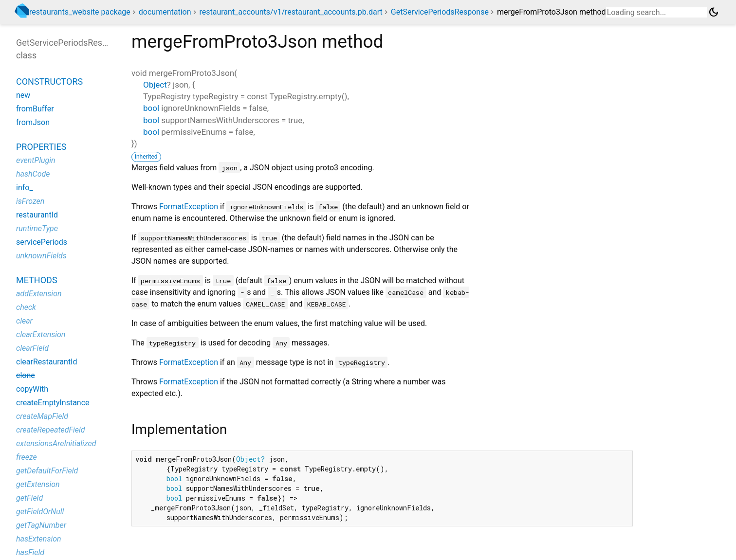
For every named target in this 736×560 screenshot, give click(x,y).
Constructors (49, 81)
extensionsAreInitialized (56, 443)
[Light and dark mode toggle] (714, 12)
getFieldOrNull (40, 512)
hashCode (33, 174)
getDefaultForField (47, 471)
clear (24, 321)
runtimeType (37, 228)
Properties (41, 147)
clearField (32, 348)
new (23, 95)
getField (29, 498)
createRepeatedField (51, 430)
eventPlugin (36, 160)
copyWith (32, 389)
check (26, 307)
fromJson (33, 122)
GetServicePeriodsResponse (440, 12)
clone (26, 375)
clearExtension (41, 334)
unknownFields (41, 256)
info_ (25, 188)
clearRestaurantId (47, 362)
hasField (30, 552)
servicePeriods (42, 242)
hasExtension (39, 539)
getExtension (38, 484)
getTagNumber (41, 525)
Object (155, 85)
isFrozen (30, 201)
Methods (37, 280)
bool (151, 108)
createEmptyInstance (53, 403)
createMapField (42, 416)
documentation (165, 12)
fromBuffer (35, 109)
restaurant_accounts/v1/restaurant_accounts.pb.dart (291, 12)
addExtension (39, 294)
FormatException (189, 207)
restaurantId (37, 215)
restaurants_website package (80, 12)
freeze (27, 457)
